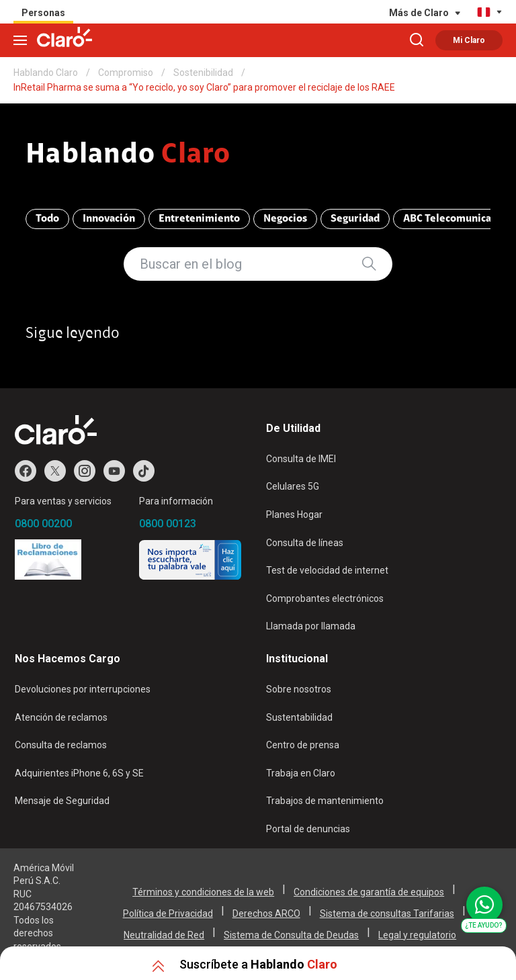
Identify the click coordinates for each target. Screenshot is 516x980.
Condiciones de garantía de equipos (369, 892)
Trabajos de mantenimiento (325, 801)
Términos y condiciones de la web (203, 892)
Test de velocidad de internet (327, 570)
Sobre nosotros (299, 689)
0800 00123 (168, 524)
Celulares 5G (293, 486)
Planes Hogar (294, 515)
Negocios (285, 219)
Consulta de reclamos (61, 745)
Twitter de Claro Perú (55, 471)
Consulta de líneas (305, 543)
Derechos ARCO (266, 914)
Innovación (109, 219)
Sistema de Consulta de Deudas (291, 935)
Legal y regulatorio (417, 935)
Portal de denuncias (308, 829)
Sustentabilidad (299, 717)
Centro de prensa (303, 745)
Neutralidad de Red (164, 935)
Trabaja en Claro (301, 773)
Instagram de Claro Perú (85, 471)
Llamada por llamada (311, 626)
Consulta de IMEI (301, 459)
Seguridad (355, 219)
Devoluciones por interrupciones (83, 689)
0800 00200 (43, 524)
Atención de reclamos (61, 717)
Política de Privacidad (168, 914)
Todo (47, 219)
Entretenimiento (199, 219)
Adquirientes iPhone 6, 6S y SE (79, 773)
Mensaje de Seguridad (62, 801)
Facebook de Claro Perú (26, 471)
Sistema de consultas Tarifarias (387, 914)
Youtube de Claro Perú (114, 471)
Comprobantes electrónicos (325, 598)
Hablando (128, 156)
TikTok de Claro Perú (144, 471)
